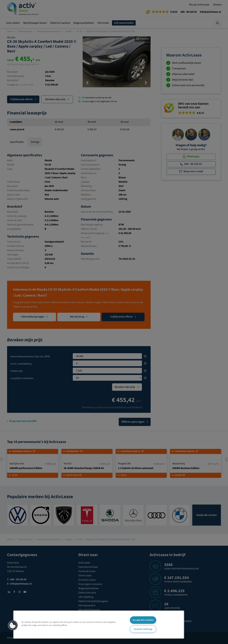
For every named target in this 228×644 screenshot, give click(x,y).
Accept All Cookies (143, 620)
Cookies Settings (143, 629)
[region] (99, 625)
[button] (13, 625)
